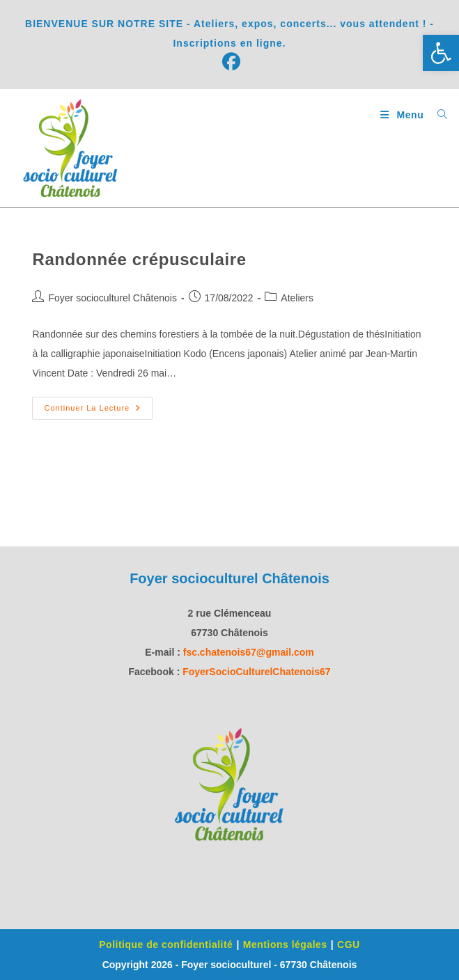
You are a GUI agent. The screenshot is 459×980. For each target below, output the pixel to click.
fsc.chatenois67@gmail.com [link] (249, 652)
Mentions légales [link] (285, 945)
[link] (441, 53)
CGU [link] (349, 945)
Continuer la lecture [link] (98, 404)
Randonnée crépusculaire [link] (139, 259)
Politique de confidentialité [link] (166, 945)
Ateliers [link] (297, 298)
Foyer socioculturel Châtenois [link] (112, 298)
